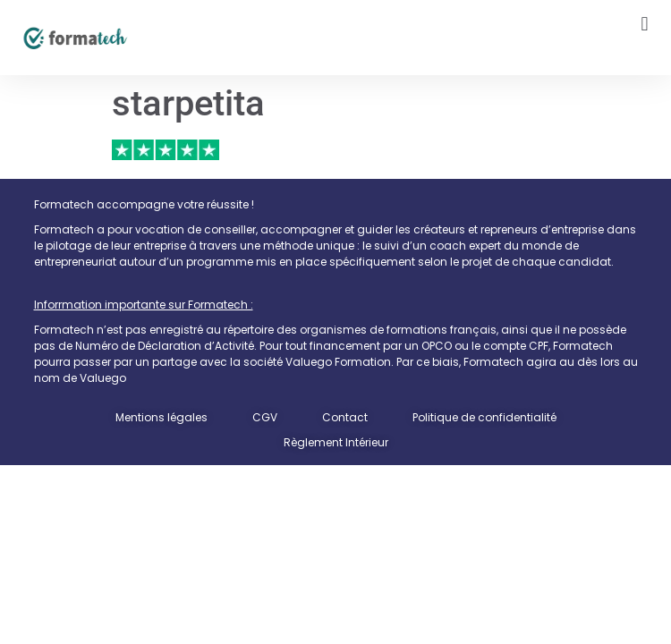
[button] (645, 24)
